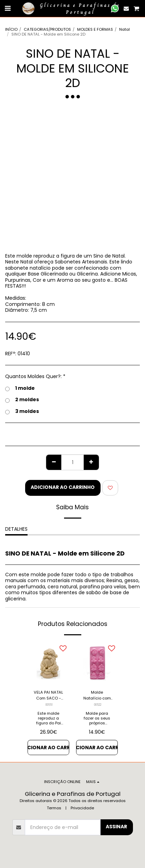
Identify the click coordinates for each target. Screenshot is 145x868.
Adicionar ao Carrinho (63, 487)
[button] (8, 8)
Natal (125, 29)
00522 (98, 705)
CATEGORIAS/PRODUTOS (47, 29)
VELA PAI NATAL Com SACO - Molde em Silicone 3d (48, 695)
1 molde (20, 388)
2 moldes (22, 400)
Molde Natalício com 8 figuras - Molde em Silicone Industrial (97, 695)
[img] (97, 663)
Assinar (116, 827)
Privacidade (82, 808)
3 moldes (22, 412)
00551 (49, 705)
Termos (54, 808)
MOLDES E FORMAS (95, 29)
